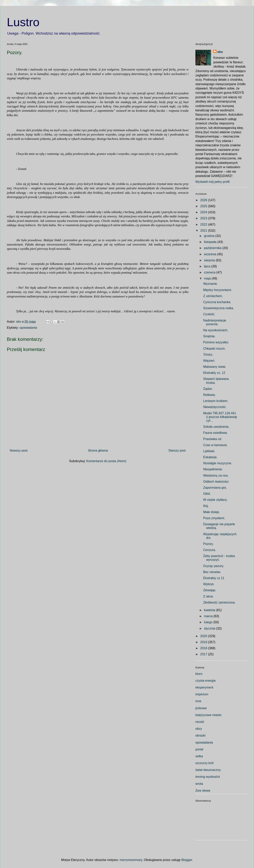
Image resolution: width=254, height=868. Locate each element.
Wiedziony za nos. (216, 476)
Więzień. (209, 361)
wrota (199, 784)
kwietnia (210, 610)
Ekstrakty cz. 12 (214, 373)
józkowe (201, 708)
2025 (204, 206)
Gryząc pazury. (214, 566)
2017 (204, 654)
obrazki (200, 735)
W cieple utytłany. (215, 500)
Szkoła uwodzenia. (216, 427)
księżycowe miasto (208, 715)
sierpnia (210, 260)
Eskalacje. (210, 457)
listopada (211, 242)
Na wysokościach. (216, 330)
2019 (204, 642)
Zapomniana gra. (215, 488)
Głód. (207, 494)
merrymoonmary (131, 860)
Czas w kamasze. (215, 445)
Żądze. (208, 389)
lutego (209, 622)
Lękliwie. (209, 451)
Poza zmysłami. (214, 518)
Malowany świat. (215, 367)
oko (220, 52)
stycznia (210, 628)
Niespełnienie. (213, 469)
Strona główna (98, 451)
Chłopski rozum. (214, 349)
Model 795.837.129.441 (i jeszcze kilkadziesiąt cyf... (220, 417)
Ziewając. (210, 590)
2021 (204, 231)
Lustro (23, 22)
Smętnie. (209, 336)
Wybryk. (209, 584)
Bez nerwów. (212, 572)
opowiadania (28, 328)
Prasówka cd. (213, 439)
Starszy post (177, 451)
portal (199, 749)
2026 (204, 200)
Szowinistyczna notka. (219, 308)
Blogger (187, 860)
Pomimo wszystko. (216, 342)
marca (209, 616)
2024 (204, 212)
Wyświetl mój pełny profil (212, 182)
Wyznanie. (211, 284)
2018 (204, 648)
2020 (204, 636)
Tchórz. (208, 355)
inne (198, 701)
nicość (200, 722)
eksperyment (204, 687)
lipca (208, 266)
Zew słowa (203, 791)
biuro (199, 674)
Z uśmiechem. (213, 296)
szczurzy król (204, 763)
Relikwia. (209, 395)
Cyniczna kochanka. (217, 302)
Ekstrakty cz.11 (214, 578)
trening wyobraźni (208, 777)
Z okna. (208, 596)
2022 (204, 225)
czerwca (210, 272)
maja (208, 278)
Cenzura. (210, 550)
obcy (199, 729)
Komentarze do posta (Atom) (106, 461)
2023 (204, 218)
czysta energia (205, 681)
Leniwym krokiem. (216, 401)
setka (199, 756)
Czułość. (209, 314)
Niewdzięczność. (215, 407)
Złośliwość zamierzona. (219, 602)
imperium (202, 694)
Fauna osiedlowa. (215, 433)
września (211, 254)
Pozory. (208, 544)
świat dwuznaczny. (208, 770)
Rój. (206, 506)
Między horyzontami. (218, 290)
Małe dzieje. (212, 512)
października (213, 248)
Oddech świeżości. (216, 482)
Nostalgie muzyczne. (218, 463)
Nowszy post (19, 451)
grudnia (210, 236)
